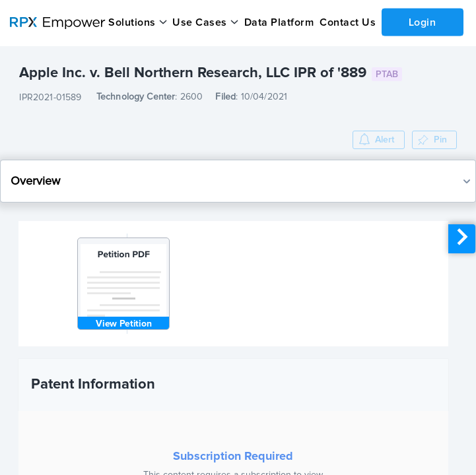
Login (423, 22)
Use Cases (200, 22)
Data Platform (279, 22)
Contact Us (348, 22)
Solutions (132, 22)
